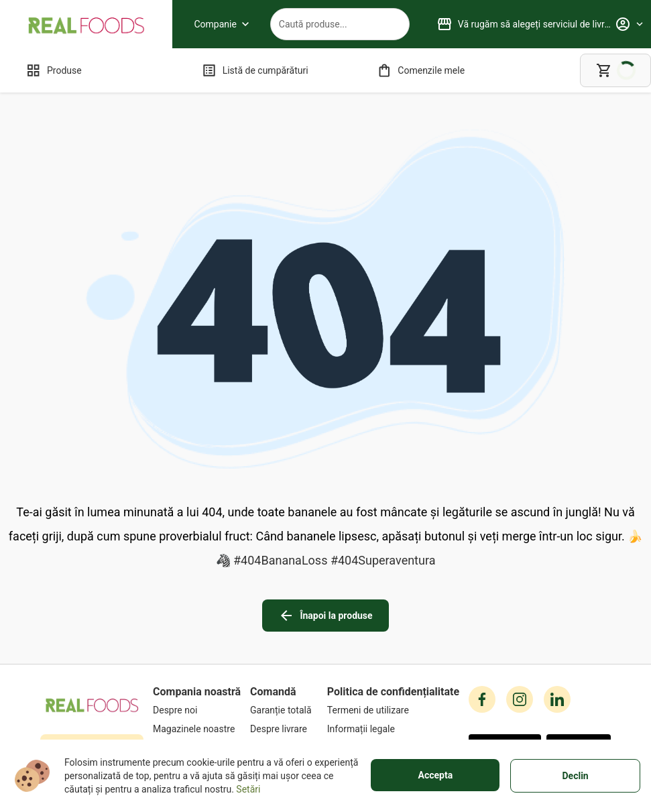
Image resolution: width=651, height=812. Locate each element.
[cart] (615, 70)
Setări (248, 789)
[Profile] (629, 24)
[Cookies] (393, 656)
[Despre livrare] (284, 637)
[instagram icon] (520, 607)
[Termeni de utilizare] (393, 618)
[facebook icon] (482, 607)
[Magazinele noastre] (197, 637)
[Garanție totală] (284, 618)
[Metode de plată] (284, 656)
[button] (505, 656)
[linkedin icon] (557, 607)
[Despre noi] (197, 618)
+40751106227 (98, 654)
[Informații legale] (393, 637)
